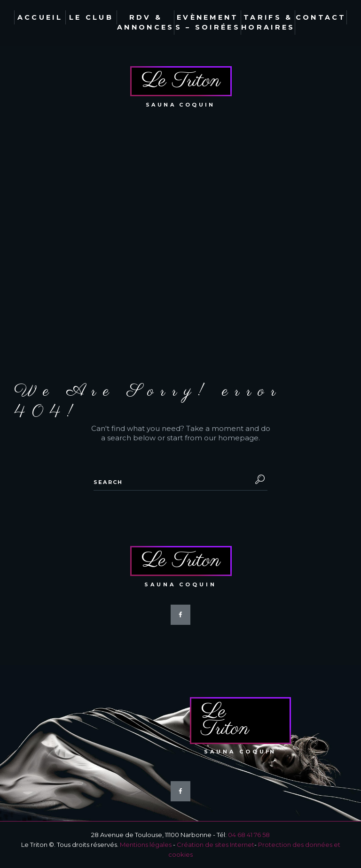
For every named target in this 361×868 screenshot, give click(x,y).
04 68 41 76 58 (249, 835)
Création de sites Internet (216, 845)
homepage (238, 438)
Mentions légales (146, 845)
